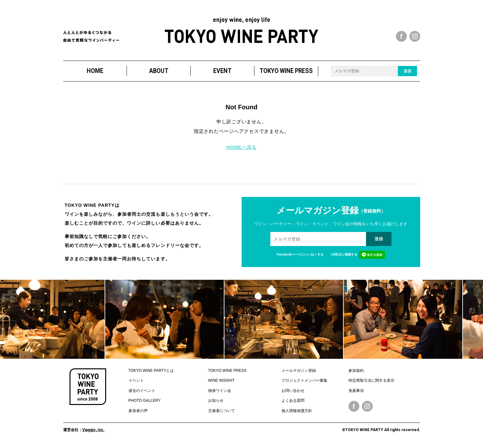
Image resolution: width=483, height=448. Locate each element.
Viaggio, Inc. (93, 430)
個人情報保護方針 (297, 411)
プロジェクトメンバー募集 (304, 380)
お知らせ (216, 401)
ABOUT (158, 71)
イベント (136, 380)
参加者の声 (138, 411)
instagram (415, 36)
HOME (95, 71)
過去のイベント (142, 391)
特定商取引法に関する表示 (371, 380)
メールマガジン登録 (299, 371)
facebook (401, 36)
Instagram (367, 406)
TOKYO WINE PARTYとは (151, 371)
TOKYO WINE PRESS (286, 71)
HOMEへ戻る (241, 147)
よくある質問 (293, 401)
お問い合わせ (293, 391)
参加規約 (356, 371)
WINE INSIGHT (221, 380)
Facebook (354, 406)
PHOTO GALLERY (145, 401)
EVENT (222, 71)
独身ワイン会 (220, 391)
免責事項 (356, 391)
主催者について (222, 411)
